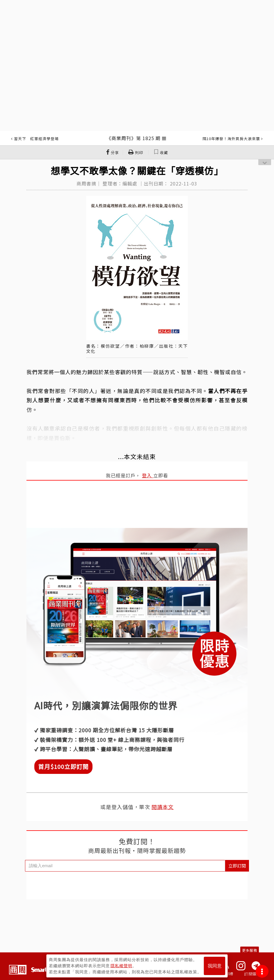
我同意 (215, 966)
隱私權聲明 (121, 966)
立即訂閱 (237, 866)
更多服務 (250, 950)
